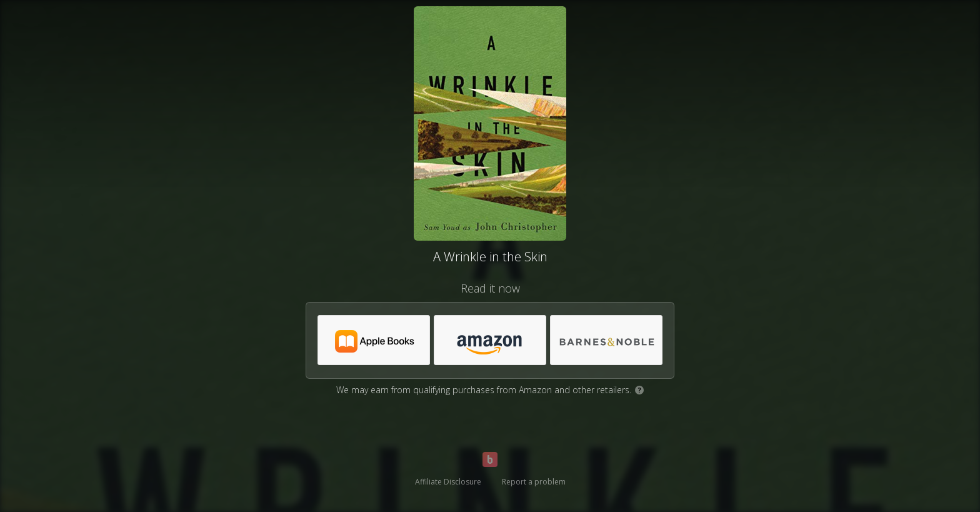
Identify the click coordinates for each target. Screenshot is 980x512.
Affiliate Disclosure (448, 482)
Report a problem (534, 482)
